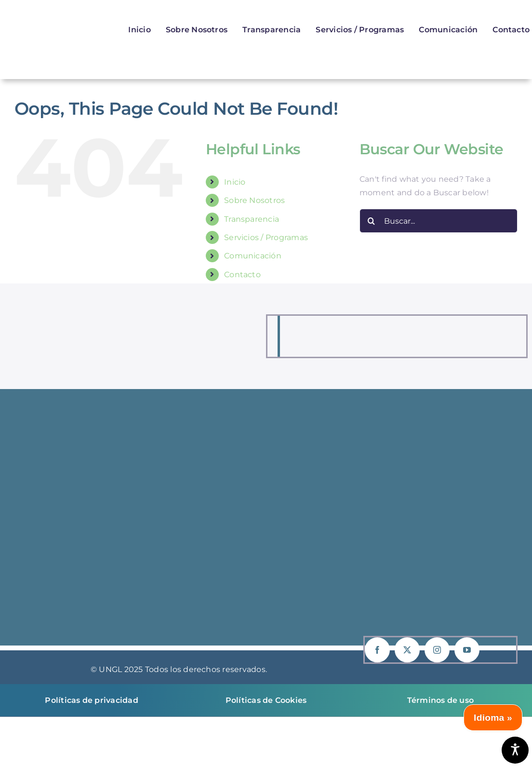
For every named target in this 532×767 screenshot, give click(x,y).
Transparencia (252, 219)
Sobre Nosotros (254, 200)
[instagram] (437, 650)
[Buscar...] (439, 221)
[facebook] (377, 650)
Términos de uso (441, 700)
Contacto (242, 275)
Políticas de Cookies (266, 700)
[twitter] (407, 650)
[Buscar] (372, 221)
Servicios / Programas (266, 237)
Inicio (235, 182)
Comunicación (253, 256)
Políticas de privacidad (92, 700)
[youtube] (467, 650)
